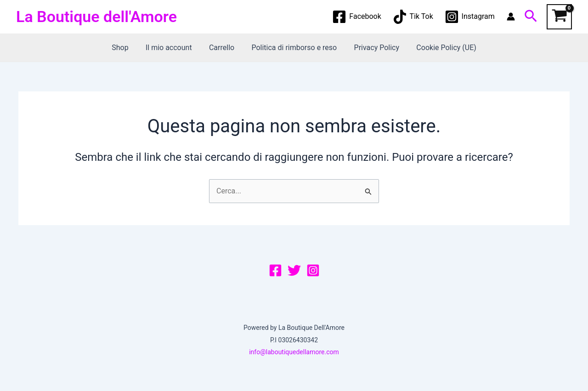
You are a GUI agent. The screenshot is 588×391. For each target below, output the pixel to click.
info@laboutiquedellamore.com (294, 352)
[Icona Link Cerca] (531, 17)
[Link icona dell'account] (511, 17)
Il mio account (172, 48)
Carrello (223, 48)
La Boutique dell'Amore (96, 17)
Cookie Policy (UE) (440, 48)
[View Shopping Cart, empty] (559, 17)
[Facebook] (357, 17)
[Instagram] (469, 17)
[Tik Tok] (413, 17)
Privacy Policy (373, 48)
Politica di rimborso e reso (293, 48)
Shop (126, 48)
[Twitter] (294, 270)
